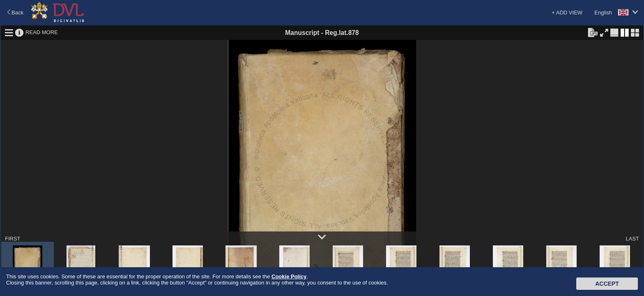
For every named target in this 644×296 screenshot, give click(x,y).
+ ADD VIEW (567, 13)
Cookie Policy (289, 276)
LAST (632, 239)
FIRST (13, 239)
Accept (607, 284)
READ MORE (42, 32)
